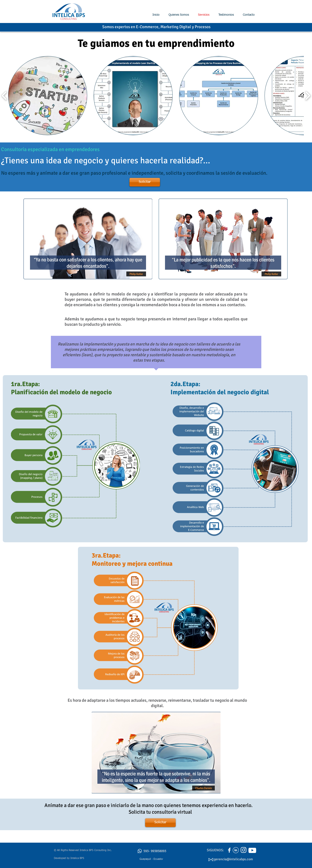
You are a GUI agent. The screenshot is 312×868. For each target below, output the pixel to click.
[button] (48, 96)
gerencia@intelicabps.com (233, 859)
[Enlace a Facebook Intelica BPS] (229, 850)
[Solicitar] (145, 182)
